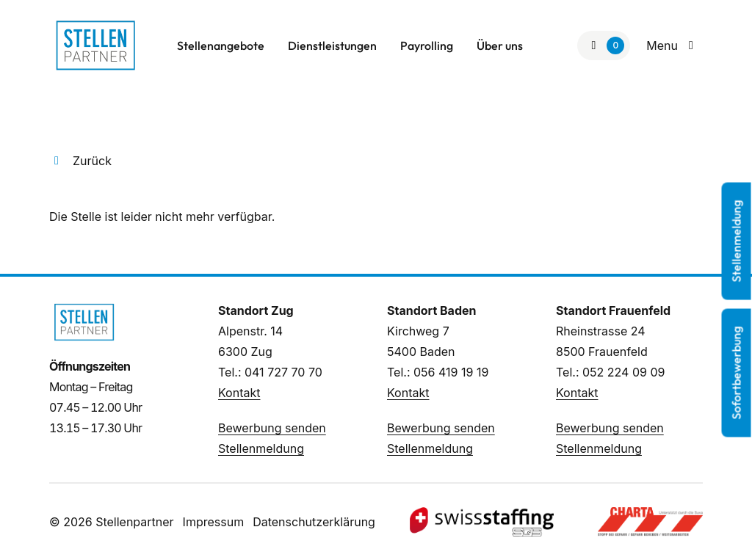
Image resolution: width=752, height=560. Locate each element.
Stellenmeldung (261, 448)
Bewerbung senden (272, 428)
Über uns (500, 46)
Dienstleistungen (332, 46)
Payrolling (427, 46)
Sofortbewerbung (737, 372)
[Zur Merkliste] (604, 46)
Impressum (214, 522)
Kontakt (239, 393)
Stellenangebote (221, 46)
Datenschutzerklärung (314, 522)
